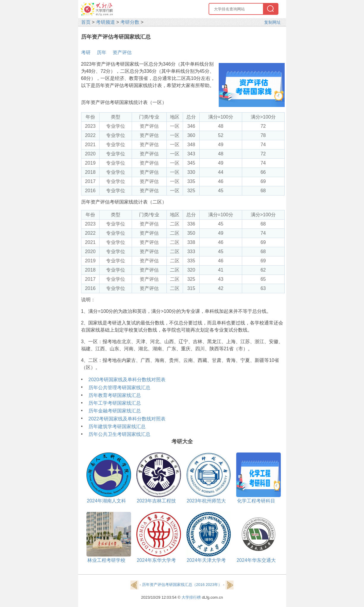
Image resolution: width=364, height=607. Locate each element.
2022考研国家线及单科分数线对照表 (127, 419)
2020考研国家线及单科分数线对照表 (127, 380)
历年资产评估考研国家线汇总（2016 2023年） (182, 585)
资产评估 (122, 52)
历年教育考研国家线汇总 (115, 395)
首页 (86, 22)
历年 (102, 52)
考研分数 (130, 22)
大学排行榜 (191, 597)
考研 (86, 52)
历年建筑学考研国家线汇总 (117, 427)
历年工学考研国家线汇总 (115, 403)
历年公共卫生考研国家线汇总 (119, 434)
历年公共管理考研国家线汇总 (119, 388)
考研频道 (105, 22)
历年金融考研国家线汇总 (115, 411)
